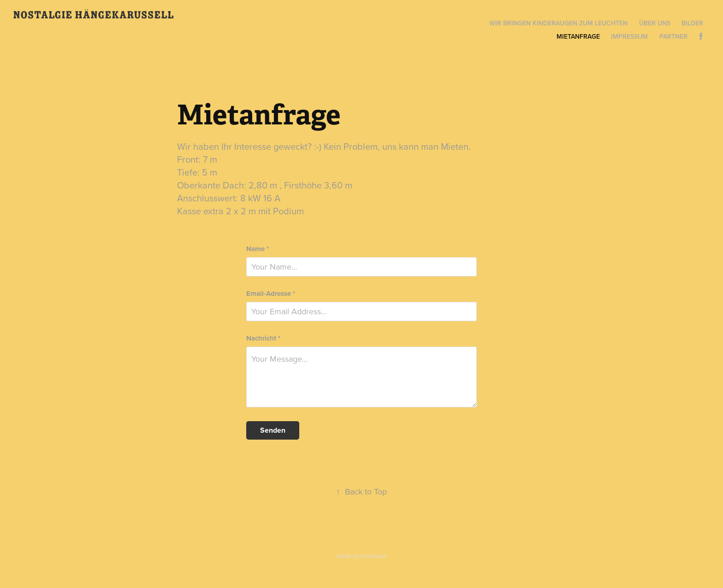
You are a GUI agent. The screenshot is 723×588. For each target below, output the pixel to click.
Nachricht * (263, 338)
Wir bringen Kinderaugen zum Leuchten (558, 23)
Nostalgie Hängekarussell (93, 15)
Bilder (692, 23)
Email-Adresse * (271, 294)
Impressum (629, 36)
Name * (258, 249)
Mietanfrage (578, 36)
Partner (673, 36)
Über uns (655, 23)
